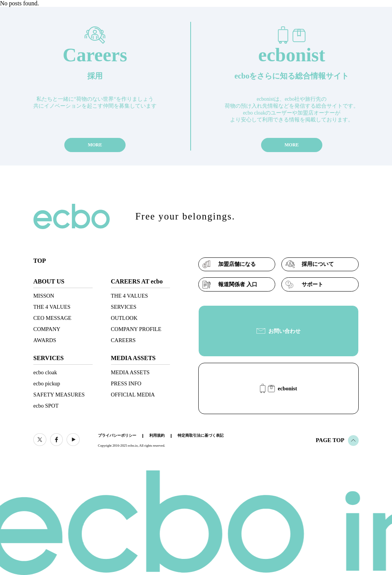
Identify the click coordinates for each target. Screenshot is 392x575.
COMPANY (47, 329)
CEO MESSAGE (52, 318)
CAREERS (123, 340)
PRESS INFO (126, 383)
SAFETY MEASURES (59, 395)
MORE (95, 145)
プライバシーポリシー (117, 435)
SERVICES (124, 307)
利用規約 (157, 435)
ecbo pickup (47, 383)
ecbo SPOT (46, 406)
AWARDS (45, 340)
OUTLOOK (124, 318)
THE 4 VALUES (52, 307)
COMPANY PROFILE (136, 329)
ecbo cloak (45, 372)
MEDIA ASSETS (130, 372)
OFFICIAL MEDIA (133, 395)
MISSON (44, 296)
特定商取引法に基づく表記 (201, 435)
